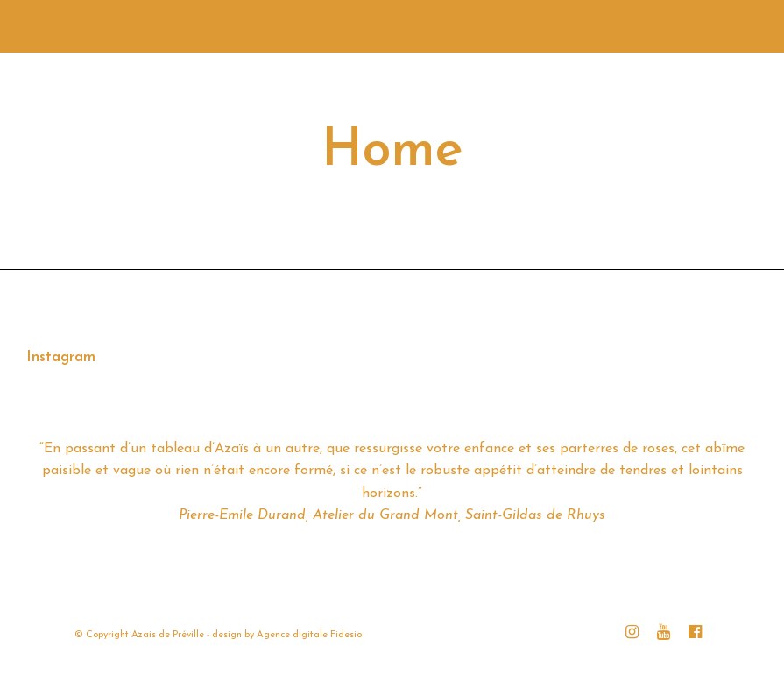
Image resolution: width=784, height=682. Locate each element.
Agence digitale (292, 635)
